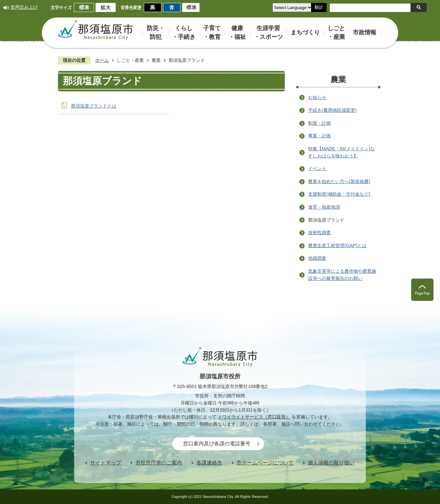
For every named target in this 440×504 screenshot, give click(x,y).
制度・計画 (319, 123)
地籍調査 (317, 258)
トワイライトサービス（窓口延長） (254, 417)
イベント (317, 168)
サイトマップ (106, 463)
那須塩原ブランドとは (94, 106)
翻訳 (319, 7)
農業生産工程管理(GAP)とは (337, 246)
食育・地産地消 (324, 207)
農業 (156, 60)
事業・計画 (319, 136)
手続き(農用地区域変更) (332, 110)
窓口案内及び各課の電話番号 (217, 444)
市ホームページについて (265, 463)
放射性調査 (319, 233)
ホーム (102, 60)
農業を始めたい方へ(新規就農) (339, 181)
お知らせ (317, 97)
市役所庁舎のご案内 (159, 463)
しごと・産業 (130, 60)
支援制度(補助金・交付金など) (339, 194)
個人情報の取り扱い (331, 463)
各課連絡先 (209, 463)
